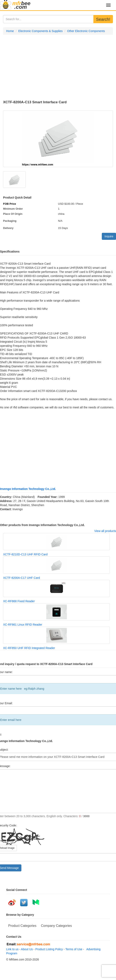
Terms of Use (74, 949)
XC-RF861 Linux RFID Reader (23, 625)
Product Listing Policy (49, 949)
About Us (27, 949)
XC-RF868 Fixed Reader (19, 601)
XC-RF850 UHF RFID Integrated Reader (29, 648)
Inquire (109, 236)
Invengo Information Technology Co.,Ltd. (28, 489)
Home (10, 31)
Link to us (12, 949)
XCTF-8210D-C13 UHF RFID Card (25, 554)
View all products (105, 531)
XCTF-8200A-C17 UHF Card (21, 578)
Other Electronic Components (86, 31)
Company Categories (56, 926)
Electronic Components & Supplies (41, 31)
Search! (103, 19)
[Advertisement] (58, 68)
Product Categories (22, 926)
